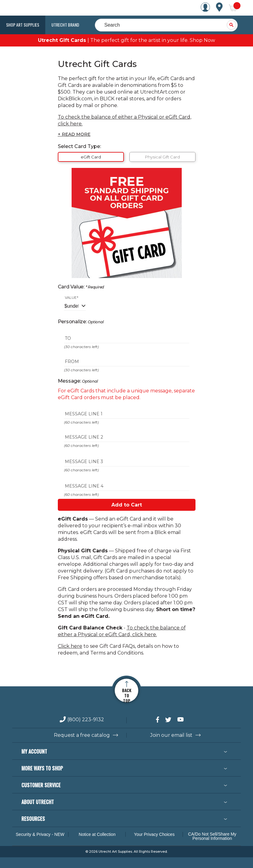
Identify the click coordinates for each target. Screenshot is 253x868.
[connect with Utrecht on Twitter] (173, 699)
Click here (69, 625)
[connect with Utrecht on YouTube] (185, 699)
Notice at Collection (97, 814)
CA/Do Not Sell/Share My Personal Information (212, 815)
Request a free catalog (82, 714)
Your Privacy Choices (155, 814)
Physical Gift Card (162, 150)
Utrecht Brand (65, 25)
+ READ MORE (73, 128)
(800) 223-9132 (86, 699)
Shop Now (193, 40)
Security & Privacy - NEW (40, 814)
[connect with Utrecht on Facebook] (161, 699)
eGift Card (91, 150)
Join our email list (171, 714)
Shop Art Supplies (23, 25)
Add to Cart (127, 497)
